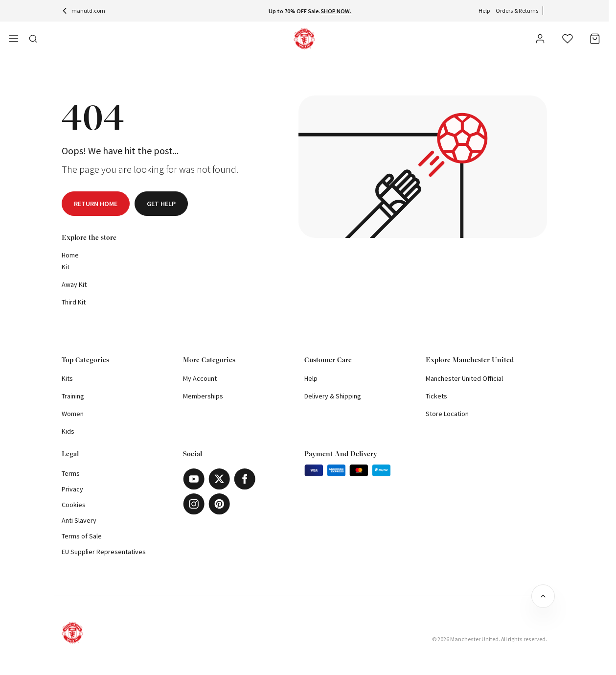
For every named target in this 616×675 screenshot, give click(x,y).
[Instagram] (194, 504)
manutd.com (83, 11)
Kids (68, 431)
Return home (96, 204)
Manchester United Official (464, 378)
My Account (200, 378)
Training (73, 396)
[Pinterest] (219, 504)
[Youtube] (194, 479)
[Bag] (595, 39)
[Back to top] (543, 596)
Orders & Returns (517, 11)
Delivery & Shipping (333, 396)
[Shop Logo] (304, 39)
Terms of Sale (82, 536)
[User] (540, 40)
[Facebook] (245, 479)
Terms (71, 473)
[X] (219, 479)
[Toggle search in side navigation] (33, 39)
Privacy (72, 489)
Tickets (436, 396)
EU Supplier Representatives (104, 552)
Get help (161, 204)
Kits (67, 378)
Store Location (447, 414)
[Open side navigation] (14, 39)
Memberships (203, 396)
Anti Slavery (79, 520)
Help (484, 11)
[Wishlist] (568, 39)
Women (73, 414)
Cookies (74, 505)
